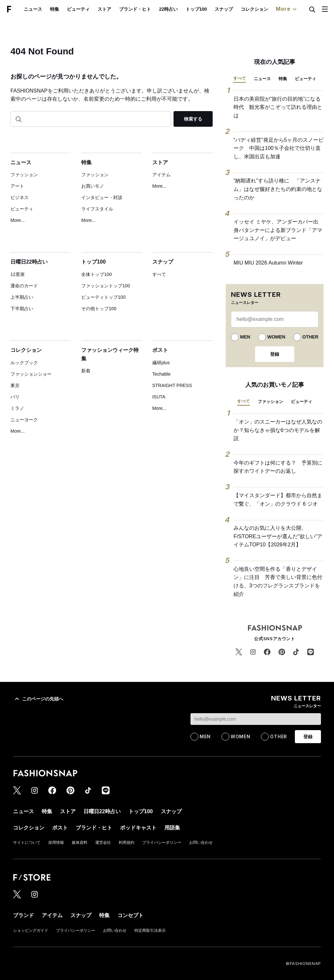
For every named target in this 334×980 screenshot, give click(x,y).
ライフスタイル (97, 209)
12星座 (18, 274)
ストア (104, 9)
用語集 (172, 828)
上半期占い (22, 297)
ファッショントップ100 (106, 286)
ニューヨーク (24, 420)
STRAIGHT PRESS (172, 385)
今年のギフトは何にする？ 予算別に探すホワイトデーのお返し (278, 467)
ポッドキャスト (138, 828)
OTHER (310, 337)
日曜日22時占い (29, 262)
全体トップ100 (96, 274)
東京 (15, 385)
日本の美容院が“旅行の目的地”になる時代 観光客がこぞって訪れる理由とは (278, 107)
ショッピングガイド (31, 930)
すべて (159, 274)
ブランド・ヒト (135, 9)
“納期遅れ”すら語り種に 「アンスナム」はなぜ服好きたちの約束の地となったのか (278, 189)
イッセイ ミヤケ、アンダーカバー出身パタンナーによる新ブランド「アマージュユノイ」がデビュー (278, 230)
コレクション (254, 9)
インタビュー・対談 (102, 197)
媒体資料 (80, 843)
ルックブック (24, 363)
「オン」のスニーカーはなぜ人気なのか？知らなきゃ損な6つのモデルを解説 (278, 430)
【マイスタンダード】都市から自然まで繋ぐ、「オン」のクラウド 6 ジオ (278, 500)
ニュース (33, 9)
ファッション (24, 175)
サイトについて (27, 843)
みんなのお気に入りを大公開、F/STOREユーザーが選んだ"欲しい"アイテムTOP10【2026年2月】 (278, 536)
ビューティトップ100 (103, 297)
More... (18, 220)
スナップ (224, 9)
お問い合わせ (201, 843)
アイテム (161, 175)
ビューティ (78, 9)
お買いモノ (93, 186)
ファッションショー (31, 374)
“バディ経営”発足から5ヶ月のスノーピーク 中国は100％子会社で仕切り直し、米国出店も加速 (279, 148)
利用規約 (127, 843)
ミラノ (17, 408)
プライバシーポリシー (162, 843)
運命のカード (24, 286)
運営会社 (103, 843)
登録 (275, 354)
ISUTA (159, 397)
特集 (54, 9)
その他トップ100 (99, 309)
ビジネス (20, 197)
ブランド (23, 915)
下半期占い (22, 309)
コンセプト (130, 915)
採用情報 (56, 843)
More (287, 9)
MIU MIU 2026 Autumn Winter (268, 263)
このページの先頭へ (38, 699)
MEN (245, 337)
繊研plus (161, 363)
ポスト (160, 350)
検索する (193, 119)
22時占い (168, 9)
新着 (86, 371)
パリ (15, 397)
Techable (161, 374)
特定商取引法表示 (150, 930)
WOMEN (276, 337)
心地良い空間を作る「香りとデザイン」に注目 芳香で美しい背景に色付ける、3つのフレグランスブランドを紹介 (278, 582)
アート (17, 186)
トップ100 (196, 9)
